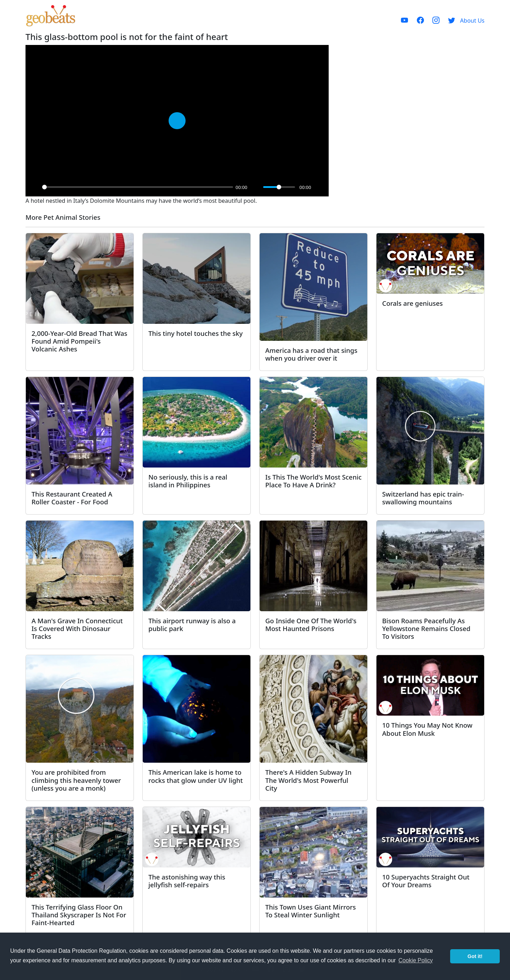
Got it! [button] (475, 956)
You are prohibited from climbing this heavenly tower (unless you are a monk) (76, 780)
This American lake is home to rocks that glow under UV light (196, 776)
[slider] (138, 187)
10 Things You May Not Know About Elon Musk (427, 729)
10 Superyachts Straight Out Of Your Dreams (426, 881)
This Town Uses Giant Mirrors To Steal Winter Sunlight (311, 911)
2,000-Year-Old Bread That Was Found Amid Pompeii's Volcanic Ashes (79, 341)
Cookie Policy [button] (416, 960)
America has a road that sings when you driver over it (311, 354)
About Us (472, 21)
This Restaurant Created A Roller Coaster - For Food (72, 498)
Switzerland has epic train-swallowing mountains (423, 498)
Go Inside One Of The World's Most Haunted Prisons (311, 624)
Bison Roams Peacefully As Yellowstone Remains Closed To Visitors (426, 628)
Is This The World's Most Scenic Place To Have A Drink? (313, 481)
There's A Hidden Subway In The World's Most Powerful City (308, 780)
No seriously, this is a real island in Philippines (188, 481)
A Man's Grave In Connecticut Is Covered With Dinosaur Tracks (77, 628)
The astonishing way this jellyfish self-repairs (187, 881)
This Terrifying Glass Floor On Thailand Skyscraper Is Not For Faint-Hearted (79, 915)
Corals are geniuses (412, 303)
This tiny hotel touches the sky (195, 333)
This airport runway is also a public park (192, 624)
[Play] (35, 187)
